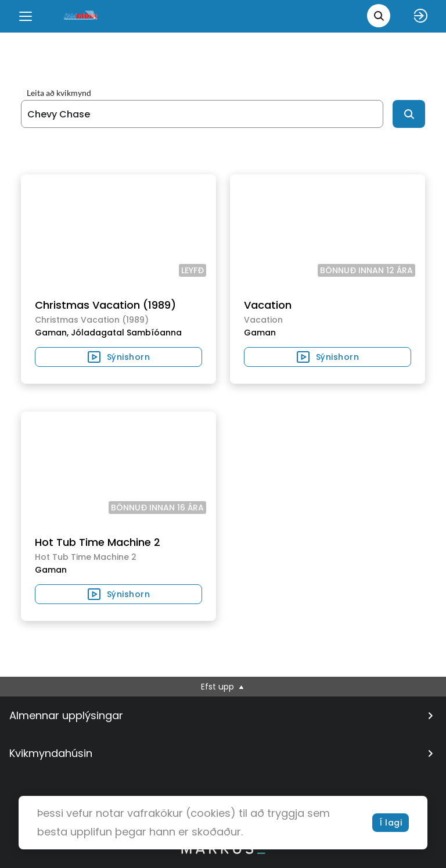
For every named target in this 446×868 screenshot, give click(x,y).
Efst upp (223, 687)
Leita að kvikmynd (59, 93)
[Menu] (26, 16)
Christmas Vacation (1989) (105, 305)
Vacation (268, 305)
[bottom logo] (223, 851)
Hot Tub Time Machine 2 (98, 542)
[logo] (81, 16)
